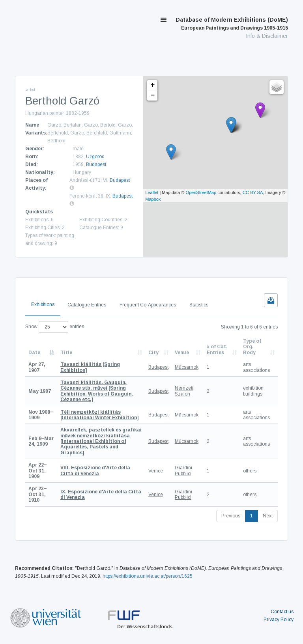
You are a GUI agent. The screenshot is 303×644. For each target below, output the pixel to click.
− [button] (152, 95)
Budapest (96, 164)
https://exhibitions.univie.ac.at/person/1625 (148, 576)
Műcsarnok (187, 367)
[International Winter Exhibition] (99, 415)
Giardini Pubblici (183, 470)
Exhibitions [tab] (43, 304)
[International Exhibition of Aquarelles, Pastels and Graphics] (101, 441)
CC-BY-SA (253, 192)
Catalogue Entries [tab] (87, 305)
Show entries (55, 327)
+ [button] (152, 85)
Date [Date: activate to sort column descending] (34, 353)
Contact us (282, 612)
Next (268, 516)
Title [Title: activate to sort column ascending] (66, 353)
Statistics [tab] (199, 305)
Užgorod (95, 157)
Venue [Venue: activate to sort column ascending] (182, 353)
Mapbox (153, 199)
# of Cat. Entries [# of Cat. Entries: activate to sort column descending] (217, 349)
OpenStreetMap (201, 192)
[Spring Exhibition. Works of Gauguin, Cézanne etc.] (97, 391)
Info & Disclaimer (267, 36)
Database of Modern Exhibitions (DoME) (232, 24)
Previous (231, 516)
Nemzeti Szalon (184, 391)
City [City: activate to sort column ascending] (153, 353)
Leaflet (152, 192)
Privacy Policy (279, 620)
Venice (156, 471)
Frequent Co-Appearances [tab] (148, 305)
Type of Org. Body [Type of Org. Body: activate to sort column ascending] (252, 347)
